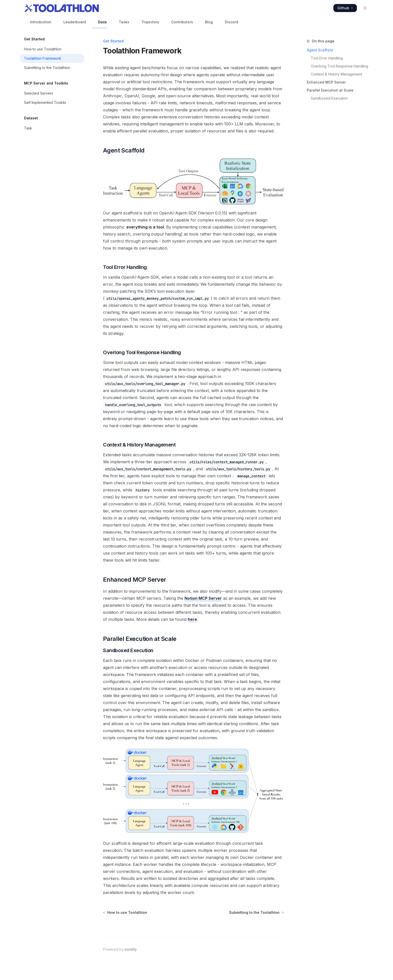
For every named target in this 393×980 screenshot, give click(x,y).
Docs (99, 24)
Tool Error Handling (327, 58)
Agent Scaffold (320, 50)
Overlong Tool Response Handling (339, 66)
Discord (228, 24)
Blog (206, 24)
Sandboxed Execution (329, 98)
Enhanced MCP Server (326, 82)
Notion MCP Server (203, 598)
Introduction (38, 24)
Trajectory (147, 24)
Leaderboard (72, 24)
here (192, 619)
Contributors (179, 24)
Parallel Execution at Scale (330, 90)
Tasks (121, 24)
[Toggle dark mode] (365, 8)
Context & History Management (336, 74)
